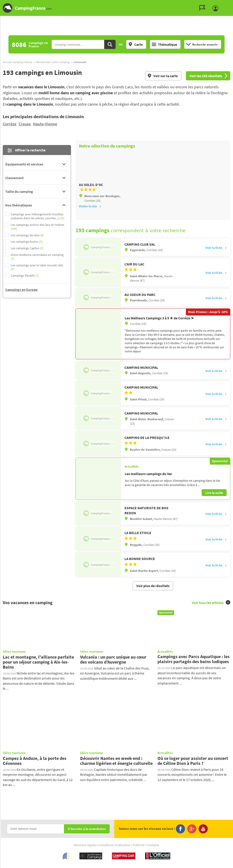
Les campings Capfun (27, 248)
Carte (135, 44)
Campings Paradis (25, 276)
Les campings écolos (27, 242)
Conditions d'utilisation (115, 837)
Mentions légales (85, 837)
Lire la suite (214, 490)
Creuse (25, 124)
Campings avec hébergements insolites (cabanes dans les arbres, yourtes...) (38, 216)
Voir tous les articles (211, 594)
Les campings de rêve (27, 235)
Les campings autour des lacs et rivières (37, 227)
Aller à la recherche (232, 4)
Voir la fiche (216, 254)
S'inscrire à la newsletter (87, 821)
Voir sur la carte (162, 76)
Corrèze (10, 124)
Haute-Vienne (45, 124)
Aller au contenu (229, 4)
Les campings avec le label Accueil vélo (37, 267)
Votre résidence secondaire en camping (37, 257)
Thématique (164, 44)
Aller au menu (227, 4)
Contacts (153, 837)
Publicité (139, 837)
